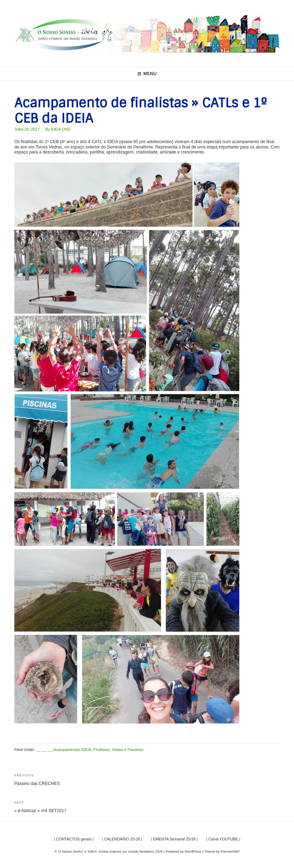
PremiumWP (230, 851)
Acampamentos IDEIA (72, 750)
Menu (147, 74)
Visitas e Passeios (127, 750)
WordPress (193, 851)
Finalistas (101, 750)
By (58, 129)
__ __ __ (44, 750)
